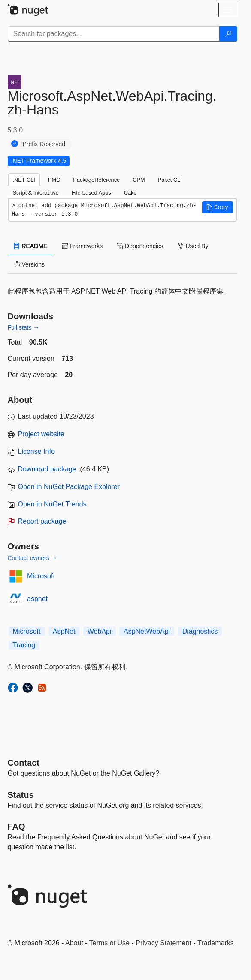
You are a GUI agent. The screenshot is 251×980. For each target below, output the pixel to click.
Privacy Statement (163, 943)
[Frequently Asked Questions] (17, 827)
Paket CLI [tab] (170, 180)
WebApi (100, 631)
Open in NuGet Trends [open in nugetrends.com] (52, 504)
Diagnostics (200, 631)
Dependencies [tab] (140, 246)
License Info (36, 451)
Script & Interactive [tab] (36, 193)
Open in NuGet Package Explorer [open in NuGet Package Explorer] (69, 487)
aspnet (37, 599)
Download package (47, 469)
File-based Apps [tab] (91, 193)
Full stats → (24, 327)
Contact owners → (32, 558)
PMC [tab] (54, 180)
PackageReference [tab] (96, 180)
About (74, 943)
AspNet (64, 631)
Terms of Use (109, 943)
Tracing (24, 645)
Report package (42, 521)
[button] (218, 207)
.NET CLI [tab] (24, 180)
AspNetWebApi (147, 631)
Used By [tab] (193, 246)
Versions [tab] (30, 264)
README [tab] (31, 246)
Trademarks (216, 943)
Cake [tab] (130, 193)
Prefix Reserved (44, 144)
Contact (24, 763)
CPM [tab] (139, 180)
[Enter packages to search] (114, 34)
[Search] (228, 34)
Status (21, 795)
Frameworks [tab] (82, 246)
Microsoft (41, 576)
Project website (41, 434)
